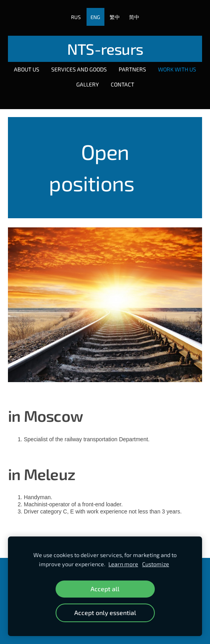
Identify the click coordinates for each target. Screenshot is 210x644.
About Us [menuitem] (27, 69)
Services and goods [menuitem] (79, 69)
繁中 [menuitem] (115, 17)
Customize (156, 564)
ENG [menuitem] (95, 17)
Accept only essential (105, 612)
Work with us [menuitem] (177, 69)
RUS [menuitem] (76, 17)
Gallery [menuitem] (88, 84)
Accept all (105, 589)
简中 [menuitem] (134, 17)
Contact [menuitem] (122, 84)
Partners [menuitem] (132, 69)
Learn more (123, 564)
